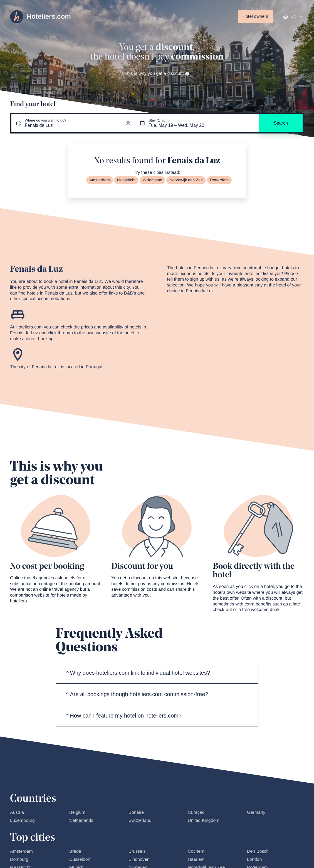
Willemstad (152, 180)
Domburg (19, 860)
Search (281, 123)
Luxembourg (22, 821)
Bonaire (136, 813)
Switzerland (140, 821)
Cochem (196, 851)
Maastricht (126, 180)
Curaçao (196, 813)
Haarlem (196, 860)
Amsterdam (100, 180)
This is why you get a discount (157, 74)
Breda (75, 851)
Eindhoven (139, 860)
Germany (256, 813)
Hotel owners (255, 17)
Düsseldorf (80, 860)
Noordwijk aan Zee (186, 180)
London (254, 860)
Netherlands (81, 821)
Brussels (137, 851)
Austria (17, 813)
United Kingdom (204, 821)
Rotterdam (219, 180)
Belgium (77, 813)
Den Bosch (258, 851)
